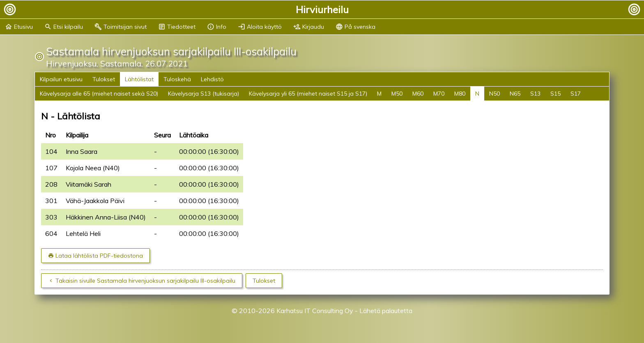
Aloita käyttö (260, 27)
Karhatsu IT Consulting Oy (315, 311)
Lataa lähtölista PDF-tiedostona (99, 256)
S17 (576, 94)
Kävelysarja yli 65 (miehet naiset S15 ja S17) (308, 94)
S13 (535, 94)
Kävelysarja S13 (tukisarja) (204, 94)
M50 (397, 94)
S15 (555, 94)
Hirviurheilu (322, 9)
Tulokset (104, 79)
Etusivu (19, 27)
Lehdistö (212, 79)
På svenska (355, 27)
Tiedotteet (177, 27)
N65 (515, 94)
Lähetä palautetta (386, 311)
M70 (439, 94)
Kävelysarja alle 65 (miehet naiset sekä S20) (99, 94)
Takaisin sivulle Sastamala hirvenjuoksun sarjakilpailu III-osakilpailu (145, 281)
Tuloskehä (177, 79)
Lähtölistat (139, 79)
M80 (460, 94)
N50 (494, 94)
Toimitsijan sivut (121, 27)
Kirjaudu (309, 27)
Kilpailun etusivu (61, 79)
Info (217, 27)
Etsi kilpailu (64, 27)
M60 (418, 94)
